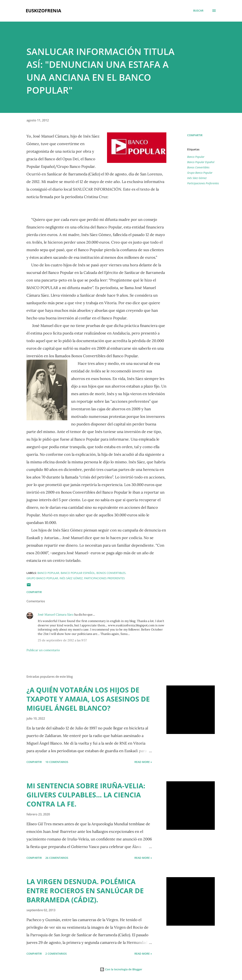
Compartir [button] (195, 135)
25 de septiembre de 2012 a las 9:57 (62, 640)
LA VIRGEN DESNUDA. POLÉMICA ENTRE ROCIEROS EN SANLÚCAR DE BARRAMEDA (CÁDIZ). (85, 891)
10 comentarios (57, 762)
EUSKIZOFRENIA (43, 11)
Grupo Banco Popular (200, 173)
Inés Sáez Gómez (197, 178)
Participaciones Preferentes (203, 183)
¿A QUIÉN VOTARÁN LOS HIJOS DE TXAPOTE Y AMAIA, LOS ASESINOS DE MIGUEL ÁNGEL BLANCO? (88, 699)
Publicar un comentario (43, 650)
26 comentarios (57, 858)
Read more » (143, 762)
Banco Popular (196, 157)
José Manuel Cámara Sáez (56, 614)
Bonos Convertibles (198, 167)
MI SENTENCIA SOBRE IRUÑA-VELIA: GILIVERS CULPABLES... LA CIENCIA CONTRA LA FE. (86, 795)
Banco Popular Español (201, 162)
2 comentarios (56, 954)
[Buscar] (198, 11)
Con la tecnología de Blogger (121, 969)
